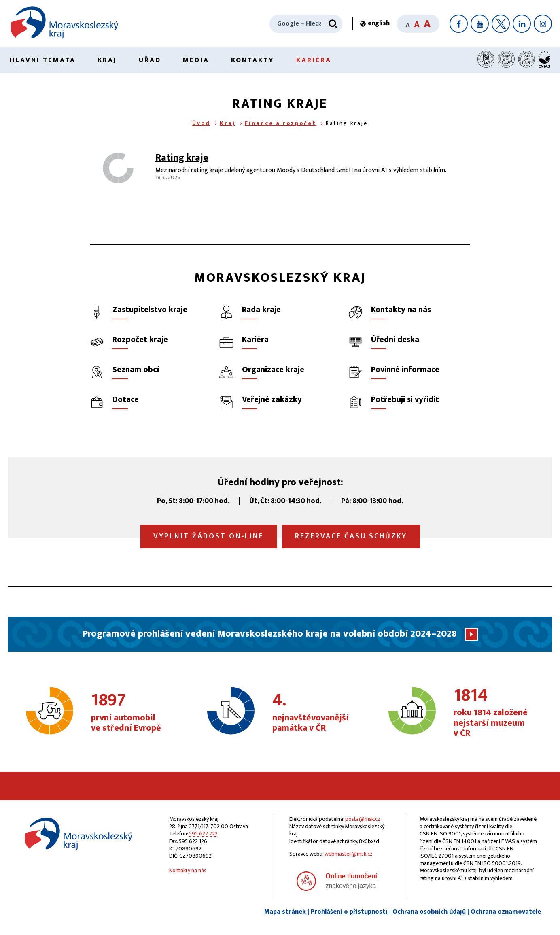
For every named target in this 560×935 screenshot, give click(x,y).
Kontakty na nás (188, 870)
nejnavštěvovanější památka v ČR (314, 713)
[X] (501, 24)
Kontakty (253, 60)
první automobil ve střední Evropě (133, 713)
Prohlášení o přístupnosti (349, 912)
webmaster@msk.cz (349, 854)
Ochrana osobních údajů (429, 912)
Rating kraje (182, 158)
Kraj (107, 60)
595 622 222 (203, 834)
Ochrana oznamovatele (506, 912)
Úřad (150, 60)
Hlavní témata (43, 60)
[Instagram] (543, 24)
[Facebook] (459, 24)
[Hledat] (333, 24)
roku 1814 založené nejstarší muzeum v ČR (495, 713)
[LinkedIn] (522, 24)
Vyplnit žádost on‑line (209, 536)
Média (196, 60)
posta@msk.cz (363, 819)
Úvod (201, 123)
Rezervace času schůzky (351, 536)
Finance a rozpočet (281, 123)
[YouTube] (480, 24)
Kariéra (314, 60)
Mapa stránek (285, 912)
